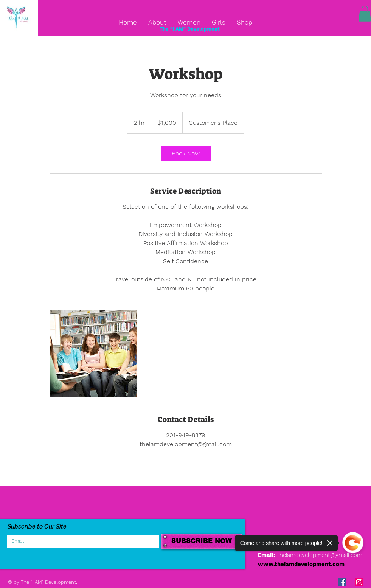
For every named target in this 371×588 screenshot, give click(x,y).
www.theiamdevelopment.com (301, 564)
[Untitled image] (93, 354)
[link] (186, 154)
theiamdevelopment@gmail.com (320, 555)
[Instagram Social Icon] (359, 582)
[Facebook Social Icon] (342, 582)
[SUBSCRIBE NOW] (202, 541)
